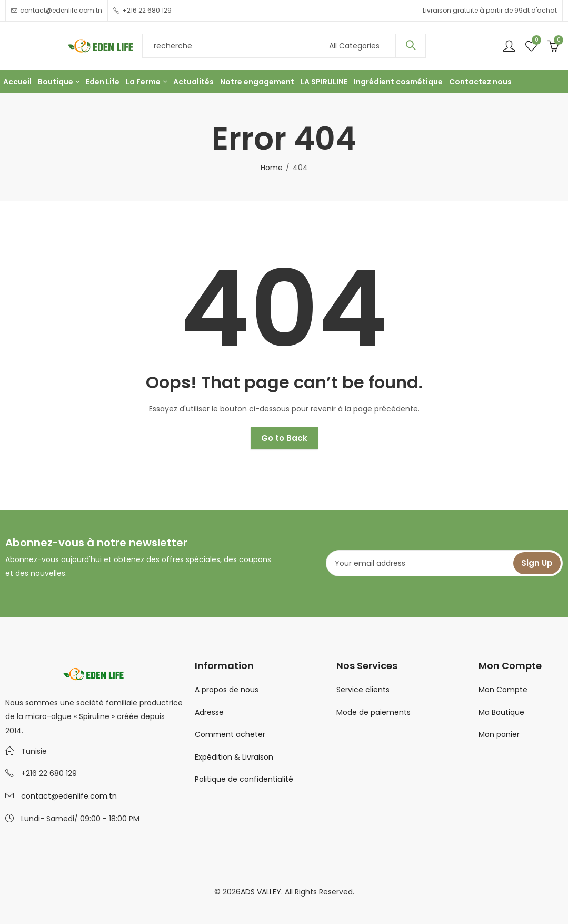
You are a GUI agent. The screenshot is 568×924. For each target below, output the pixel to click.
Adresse (209, 712)
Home (272, 168)
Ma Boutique (501, 712)
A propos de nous (227, 690)
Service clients (363, 690)
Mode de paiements (373, 712)
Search (411, 46)
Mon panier (499, 734)
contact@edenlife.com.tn (69, 796)
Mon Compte (503, 690)
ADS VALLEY (261, 892)
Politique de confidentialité (244, 779)
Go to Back (284, 438)
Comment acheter (230, 734)
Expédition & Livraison (234, 757)
